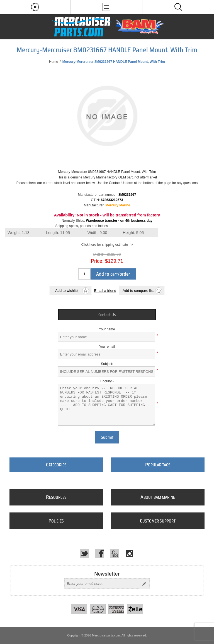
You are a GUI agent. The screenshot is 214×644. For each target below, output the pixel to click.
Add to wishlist (67, 291)
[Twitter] (84, 554)
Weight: (18, 233)
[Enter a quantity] (84, 274)
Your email (107, 347)
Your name (107, 329)
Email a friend (105, 291)
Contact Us (107, 315)
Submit (107, 437)
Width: (97, 233)
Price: (97, 261)
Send (144, 584)
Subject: (107, 364)
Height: (133, 233)
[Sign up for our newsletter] (102, 584)
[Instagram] (130, 554)
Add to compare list (138, 291)
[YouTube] (115, 554)
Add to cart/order (113, 274)
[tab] (107, 315)
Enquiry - (107, 381)
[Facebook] (99, 554)
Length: (58, 233)
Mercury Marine (118, 205)
